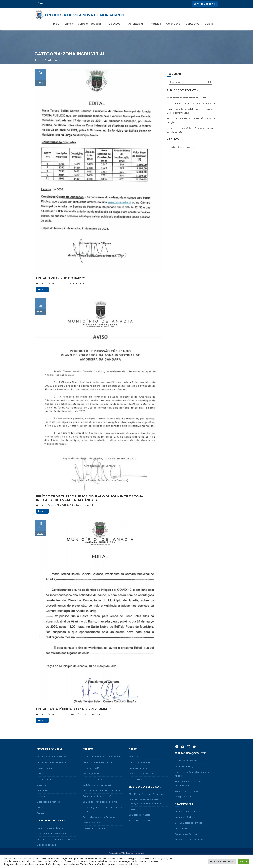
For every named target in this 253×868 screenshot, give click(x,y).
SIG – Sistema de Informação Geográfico (57, 844)
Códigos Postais (183, 802)
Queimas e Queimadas (186, 766)
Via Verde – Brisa (183, 833)
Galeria (209, 24)
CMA (53, 283)
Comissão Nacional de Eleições (98, 801)
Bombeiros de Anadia (139, 820)
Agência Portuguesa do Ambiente (99, 822)
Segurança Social (91, 779)
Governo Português (92, 828)
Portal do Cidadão (92, 773)
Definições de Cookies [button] (222, 861)
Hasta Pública (77, 714)
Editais (69, 24)
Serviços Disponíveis (205, 4)
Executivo (115, 24)
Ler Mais (42, 289)
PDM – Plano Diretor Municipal (51, 839)
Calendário (173, 24)
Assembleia (136, 24)
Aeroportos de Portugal (186, 839)
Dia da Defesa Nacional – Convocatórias (103, 762)
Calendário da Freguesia (49, 807)
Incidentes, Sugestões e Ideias (51, 767)
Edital (66, 283)
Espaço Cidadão (45, 773)
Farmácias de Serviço (139, 767)
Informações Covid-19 (140, 773)
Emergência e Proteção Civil (142, 826)
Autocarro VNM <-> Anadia (187, 817)
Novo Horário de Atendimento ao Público (187, 98)
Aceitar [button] (243, 861)
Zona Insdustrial (78, 283)
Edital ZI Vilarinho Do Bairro (61, 278)
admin (41, 283)
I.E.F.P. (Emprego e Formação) (97, 790)
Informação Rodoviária (186, 822)
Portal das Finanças (92, 784)
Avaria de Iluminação (185, 771)
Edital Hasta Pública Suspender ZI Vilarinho (74, 709)
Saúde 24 (134, 762)
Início (56, 24)
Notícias (156, 24)
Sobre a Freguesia (89, 24)
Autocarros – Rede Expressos (189, 845)
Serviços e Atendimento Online (52, 762)
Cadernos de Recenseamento (97, 767)
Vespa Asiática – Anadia (187, 796)
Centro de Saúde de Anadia (142, 779)
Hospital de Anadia (138, 784)
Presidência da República (95, 833)
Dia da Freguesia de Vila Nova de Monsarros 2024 (191, 103)
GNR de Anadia (136, 814)
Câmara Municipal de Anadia (51, 833)
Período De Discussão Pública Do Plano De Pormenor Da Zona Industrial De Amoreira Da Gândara (90, 498)
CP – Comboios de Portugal (188, 828)
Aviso (53, 505)
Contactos (192, 24)
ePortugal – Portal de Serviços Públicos (102, 796)
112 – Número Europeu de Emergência (147, 799)
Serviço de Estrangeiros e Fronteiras (100, 807)
